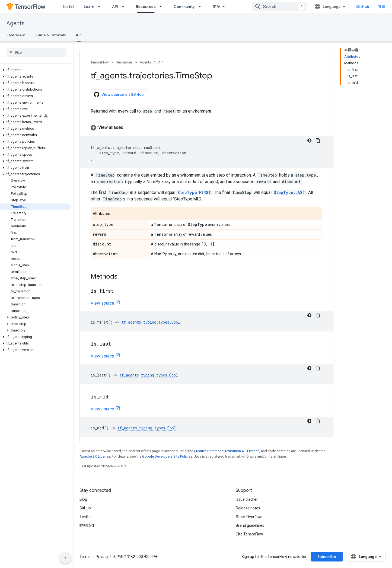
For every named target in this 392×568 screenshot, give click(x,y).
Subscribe (327, 557)
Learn (89, 7)
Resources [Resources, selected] (146, 7)
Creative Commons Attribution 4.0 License (227, 451)
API (115, 7)
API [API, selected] (79, 35)
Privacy (102, 557)
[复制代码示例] (318, 141)
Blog (83, 499)
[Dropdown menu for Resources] (162, 7)
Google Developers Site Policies (167, 456)
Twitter (86, 517)
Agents (15, 23)
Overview (16, 35)
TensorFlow (100, 62)
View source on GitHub (119, 94)
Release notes (248, 508)
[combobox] (279, 7)
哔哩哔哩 (87, 525)
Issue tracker (247, 499)
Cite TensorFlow (249, 534)
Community (184, 7)
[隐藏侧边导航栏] (65, 558)
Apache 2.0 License (95, 456)
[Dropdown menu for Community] (201, 7)
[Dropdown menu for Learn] (101, 7)
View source (102, 303)
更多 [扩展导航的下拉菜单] (216, 7)
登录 (382, 7)
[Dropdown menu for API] (125, 7)
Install (69, 7)
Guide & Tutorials (50, 35)
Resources (124, 62)
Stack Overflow (249, 517)
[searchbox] (36, 52)
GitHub (363, 7)
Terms (85, 557)
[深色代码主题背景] (309, 141)
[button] (35, 70)
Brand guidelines (250, 525)
